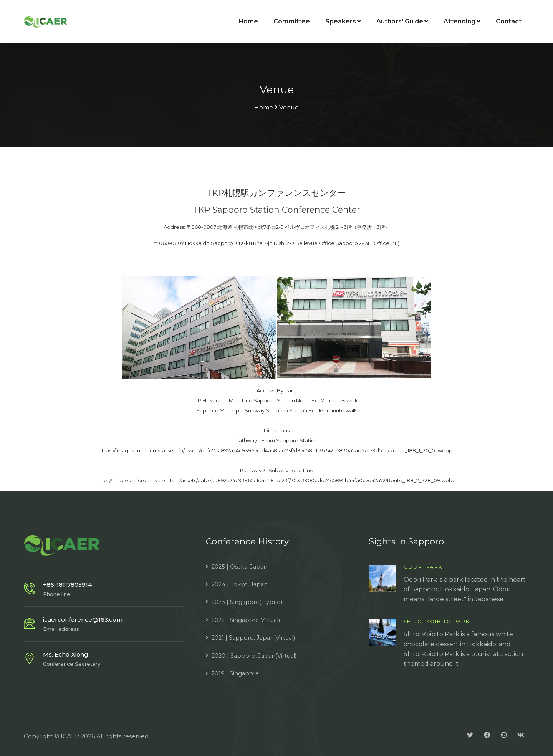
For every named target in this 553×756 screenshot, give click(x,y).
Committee (292, 22)
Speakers (343, 22)
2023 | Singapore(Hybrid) (248, 601)
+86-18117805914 (67, 583)
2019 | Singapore (236, 672)
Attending (462, 22)
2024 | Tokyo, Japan (240, 583)
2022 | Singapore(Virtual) (247, 619)
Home (248, 22)
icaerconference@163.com (83, 618)
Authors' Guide (402, 22)
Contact (509, 22)
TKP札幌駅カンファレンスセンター (277, 193)
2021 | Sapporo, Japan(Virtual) (255, 636)
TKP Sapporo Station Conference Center (276, 209)
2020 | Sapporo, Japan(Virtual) (256, 654)
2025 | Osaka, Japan (241, 565)
